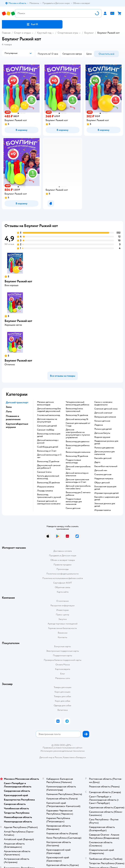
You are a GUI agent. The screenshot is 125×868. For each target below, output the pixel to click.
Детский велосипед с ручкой (48, 442)
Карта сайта (63, 592)
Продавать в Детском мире (63, 556)
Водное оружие (102, 437)
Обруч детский (102, 483)
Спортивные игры (68, 33)
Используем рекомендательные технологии (63, 751)
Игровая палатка (103, 510)
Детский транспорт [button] (17, 402)
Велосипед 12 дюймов (48, 462)
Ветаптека (62, 710)
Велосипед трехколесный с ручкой (49, 496)
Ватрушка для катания (105, 417)
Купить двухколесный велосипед (48, 477)
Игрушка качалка (45, 487)
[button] (32, 24)
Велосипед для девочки (78, 442)
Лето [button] (9, 412)
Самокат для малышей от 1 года (78, 425)
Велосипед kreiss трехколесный (74, 410)
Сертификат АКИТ (63, 583)
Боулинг (89, 33)
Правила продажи (62, 565)
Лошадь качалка (45, 491)
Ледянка (99, 425)
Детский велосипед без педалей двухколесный (49, 410)
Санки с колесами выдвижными (103, 403)
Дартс (97, 462)
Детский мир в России (51, 757)
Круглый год (44, 33)
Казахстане (68, 757)
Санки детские (73, 508)
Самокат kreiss (44, 472)
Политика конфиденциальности (62, 574)
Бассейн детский (103, 458)
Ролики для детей (103, 429)
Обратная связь (62, 587)
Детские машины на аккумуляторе (47, 420)
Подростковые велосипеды (73, 461)
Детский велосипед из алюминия (77, 474)
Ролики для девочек (104, 448)
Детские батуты (102, 433)
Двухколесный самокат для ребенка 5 (49, 467)
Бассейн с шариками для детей (107, 498)
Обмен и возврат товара (63, 560)
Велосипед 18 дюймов (77, 456)
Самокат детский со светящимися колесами (49, 502)
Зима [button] (9, 407)
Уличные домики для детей (105, 505)
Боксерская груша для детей (105, 488)
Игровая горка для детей (107, 493)
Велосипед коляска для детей (49, 435)
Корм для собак (63, 701)
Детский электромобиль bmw (78, 468)
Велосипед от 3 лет (47, 451)
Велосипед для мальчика (78, 452)
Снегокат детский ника (106, 409)
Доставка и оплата (62, 551)
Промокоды (63, 569)
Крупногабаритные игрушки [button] (17, 425)
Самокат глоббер (46, 430)
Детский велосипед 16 (77, 419)
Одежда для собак (62, 705)
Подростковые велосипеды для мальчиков (74, 502)
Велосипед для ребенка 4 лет (78, 447)
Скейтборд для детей (48, 447)
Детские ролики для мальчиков (104, 453)
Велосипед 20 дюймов (48, 483)
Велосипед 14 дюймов (77, 415)
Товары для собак (62, 696)
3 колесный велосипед (49, 415)
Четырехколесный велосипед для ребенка (77, 403)
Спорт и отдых (22, 33)
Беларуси (81, 757)
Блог (63, 674)
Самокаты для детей (47, 426)
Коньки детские (102, 421)
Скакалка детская (103, 474)
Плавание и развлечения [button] (13, 418)
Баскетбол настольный (106, 466)
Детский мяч (101, 470)
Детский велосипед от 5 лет (49, 456)
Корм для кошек (62, 692)
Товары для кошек (63, 687)
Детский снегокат (103, 413)
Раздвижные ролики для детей (106, 442)
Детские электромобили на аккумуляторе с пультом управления (78, 434)
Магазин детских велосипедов (45, 403)
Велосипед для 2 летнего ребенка (78, 494)
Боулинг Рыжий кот (18, 281)
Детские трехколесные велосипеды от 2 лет (77, 481)
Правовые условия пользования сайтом (62, 748)
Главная (6, 33)
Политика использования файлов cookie (63, 578)
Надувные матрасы (104, 479)
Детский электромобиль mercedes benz (78, 487)
